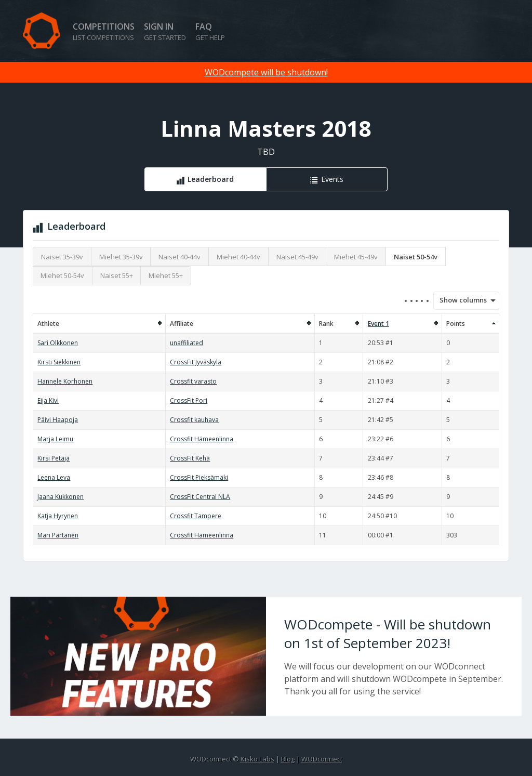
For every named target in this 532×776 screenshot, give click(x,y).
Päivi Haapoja (58, 420)
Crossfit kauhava (194, 420)
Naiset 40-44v (179, 257)
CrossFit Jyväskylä (196, 362)
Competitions (104, 31)
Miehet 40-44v (238, 257)
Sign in (165, 31)
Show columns (460, 300)
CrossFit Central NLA (200, 497)
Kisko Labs (257, 759)
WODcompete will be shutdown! (266, 72)
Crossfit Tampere (196, 516)
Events (332, 179)
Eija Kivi (48, 400)
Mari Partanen (58, 535)
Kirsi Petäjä (54, 458)
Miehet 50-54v (62, 275)
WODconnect (322, 759)
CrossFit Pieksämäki (199, 477)
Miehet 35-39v (121, 257)
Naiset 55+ (117, 275)
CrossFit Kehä (190, 458)
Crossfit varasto (193, 381)
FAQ (210, 31)
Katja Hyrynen (58, 516)
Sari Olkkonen (58, 343)
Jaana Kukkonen (61, 497)
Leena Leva (54, 477)
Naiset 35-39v (62, 257)
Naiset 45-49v (297, 257)
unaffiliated (187, 343)
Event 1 (378, 324)
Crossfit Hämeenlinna (202, 439)
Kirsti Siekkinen (59, 362)
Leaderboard (211, 179)
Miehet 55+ (166, 275)
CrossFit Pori (189, 400)
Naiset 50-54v (416, 257)
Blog (288, 759)
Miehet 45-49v (356, 257)
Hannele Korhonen (65, 381)
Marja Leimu (55, 439)
